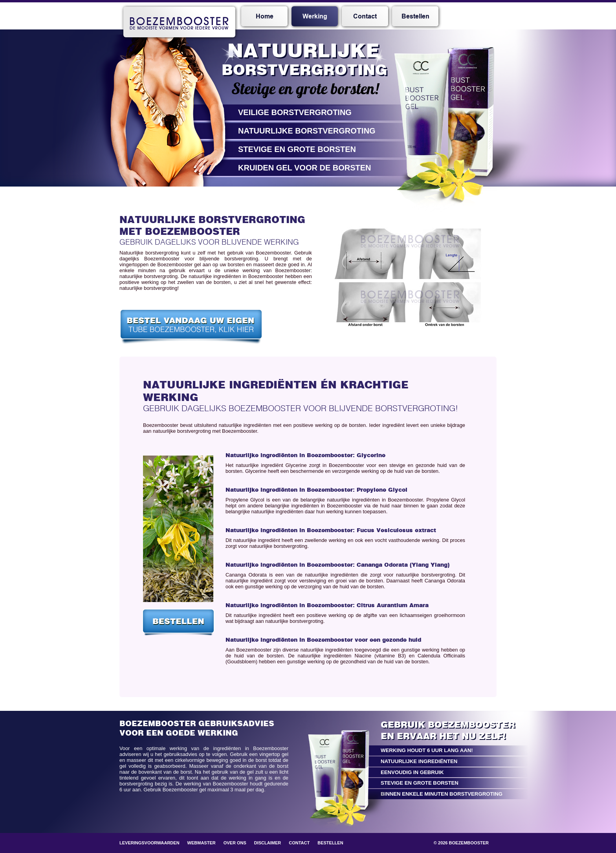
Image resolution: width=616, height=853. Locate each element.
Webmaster (202, 843)
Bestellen (415, 16)
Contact (365, 16)
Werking (315, 16)
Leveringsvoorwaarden (149, 843)
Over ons (235, 843)
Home (265, 16)
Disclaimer (268, 843)
